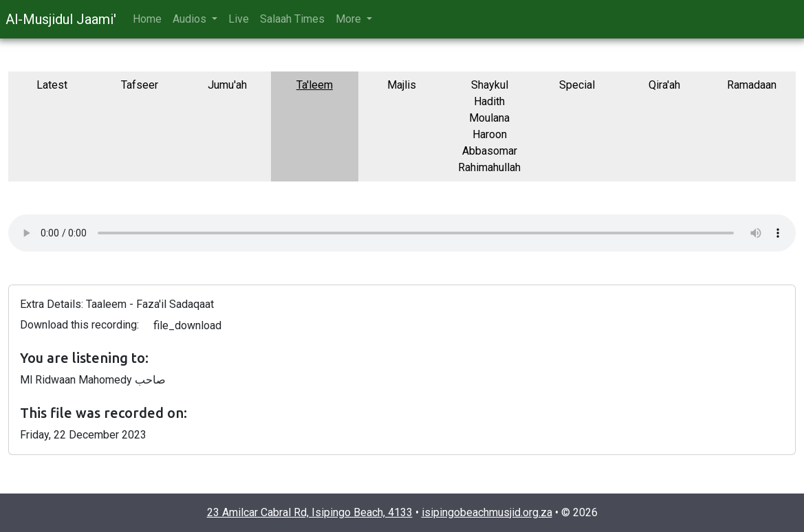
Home (147, 19)
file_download (187, 325)
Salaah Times (292, 19)
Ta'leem (315, 85)
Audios (191, 19)
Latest (52, 85)
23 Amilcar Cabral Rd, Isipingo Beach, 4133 (310, 512)
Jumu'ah (227, 85)
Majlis (402, 85)
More (350, 19)
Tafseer (140, 85)
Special (577, 85)
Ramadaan (752, 85)
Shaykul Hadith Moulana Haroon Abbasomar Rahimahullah (489, 126)
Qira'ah (664, 85)
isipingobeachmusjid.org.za (487, 512)
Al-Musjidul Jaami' (61, 19)
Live (239, 19)
